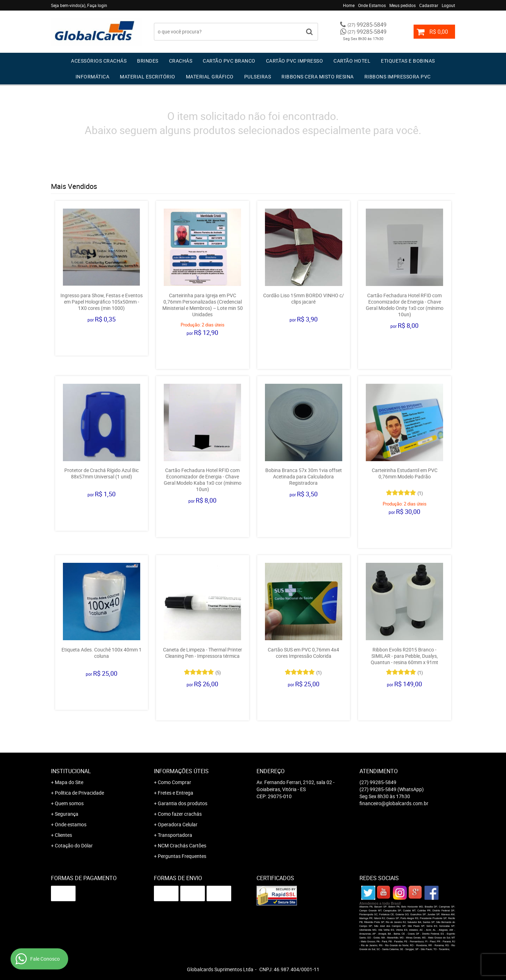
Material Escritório (148, 77)
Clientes (63, 835)
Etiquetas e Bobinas (408, 61)
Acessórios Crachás (99, 61)
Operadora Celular (178, 824)
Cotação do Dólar (74, 845)
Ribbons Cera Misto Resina (318, 77)
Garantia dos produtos (183, 803)
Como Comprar (174, 782)
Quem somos (69, 803)
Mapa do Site (69, 782)
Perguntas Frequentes (182, 856)
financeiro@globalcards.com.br (394, 803)
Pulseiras (258, 77)
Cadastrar (429, 5)
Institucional (71, 771)
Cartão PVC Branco (229, 61)
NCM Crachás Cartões (182, 845)
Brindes (148, 61)
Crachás (181, 61)
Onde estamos (71, 824)
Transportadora (175, 835)
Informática (93, 77)
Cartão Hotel (352, 61)
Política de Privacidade (79, 793)
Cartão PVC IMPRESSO (295, 61)
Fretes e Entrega (176, 793)
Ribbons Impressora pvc (398, 77)
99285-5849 (367, 25)
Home (349, 5)
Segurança (67, 814)
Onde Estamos (372, 5)
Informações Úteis (181, 771)
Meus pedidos (403, 5)
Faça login (97, 5)
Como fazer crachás (180, 814)
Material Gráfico (210, 77)
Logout (448, 5)
